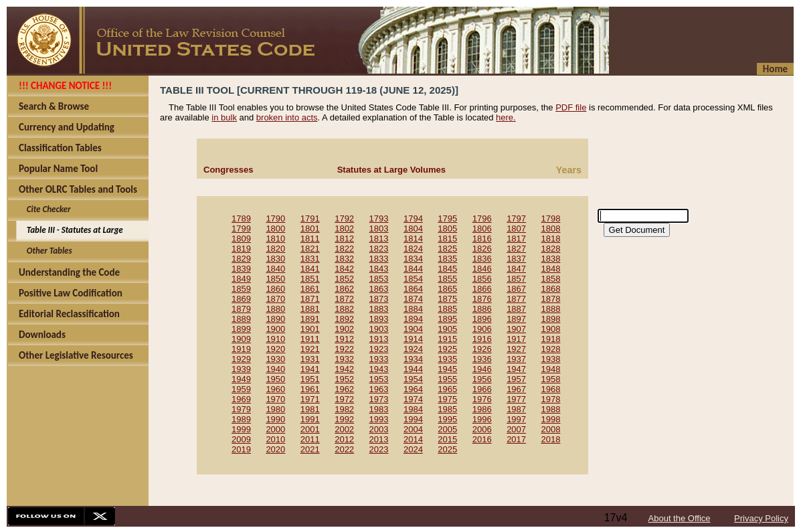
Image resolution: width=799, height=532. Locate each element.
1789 (241, 218)
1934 (413, 359)
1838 (551, 259)
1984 (413, 409)
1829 (241, 259)
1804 (413, 229)
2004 (413, 429)
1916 (482, 339)
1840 (275, 269)
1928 (551, 349)
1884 (413, 309)
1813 (379, 239)
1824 (413, 249)
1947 (516, 369)
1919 (241, 349)
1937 (516, 359)
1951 (310, 379)
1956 (482, 379)
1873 (379, 299)
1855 (447, 279)
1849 (241, 279)
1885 (447, 309)
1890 (275, 319)
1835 (447, 259)
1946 (482, 369)
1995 (447, 419)
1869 (241, 299)
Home (775, 69)
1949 (241, 379)
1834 (413, 259)
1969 (241, 399)
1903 (379, 329)
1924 (413, 349)
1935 (447, 359)
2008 (551, 429)
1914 (413, 339)
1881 (310, 309)
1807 (516, 229)
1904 (413, 329)
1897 (516, 319)
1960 (275, 389)
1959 (241, 389)
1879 (241, 309)
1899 (241, 329)
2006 (482, 429)
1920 (275, 349)
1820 (275, 249)
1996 (482, 419)
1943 (379, 369)
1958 (551, 379)
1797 (516, 218)
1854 (413, 279)
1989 (241, 419)
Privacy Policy (761, 518)
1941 (310, 369)
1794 (413, 218)
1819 (241, 249)
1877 (516, 299)
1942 (344, 369)
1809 (241, 239)
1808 (551, 229)
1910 (275, 339)
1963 (379, 389)
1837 (516, 259)
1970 (275, 399)
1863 (379, 289)
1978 (551, 399)
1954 (413, 379)
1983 (379, 409)
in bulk (224, 117)
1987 (516, 409)
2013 (379, 439)
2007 (516, 429)
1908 (551, 329)
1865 (447, 289)
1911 (310, 339)
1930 (275, 359)
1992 (344, 419)
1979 (241, 409)
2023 (379, 449)
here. (506, 117)
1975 (447, 399)
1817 (516, 239)
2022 (344, 449)
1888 (551, 309)
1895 (447, 319)
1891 (310, 319)
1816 (482, 239)
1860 (275, 289)
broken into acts (287, 117)
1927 (516, 349)
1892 (344, 319)
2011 (310, 439)
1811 (310, 239)
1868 (551, 289)
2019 (241, 449)
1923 (379, 349)
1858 (551, 279)
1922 (344, 349)
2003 (379, 429)
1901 (310, 329)
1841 (310, 269)
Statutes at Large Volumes (391, 170)
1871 (310, 299)
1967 (516, 389)
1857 (516, 279)
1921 (310, 349)
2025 (447, 449)
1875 (447, 299)
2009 (241, 439)
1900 (275, 329)
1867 (516, 289)
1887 (516, 309)
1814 (413, 239)
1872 (344, 299)
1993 (379, 419)
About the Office (680, 518)
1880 (275, 309)
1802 (344, 229)
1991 (310, 419)
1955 (447, 379)
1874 (413, 299)
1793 (379, 218)
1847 (516, 269)
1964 (413, 389)
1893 (379, 319)
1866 (482, 289)
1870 (275, 299)
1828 (551, 249)
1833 (379, 259)
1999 (241, 429)
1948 (551, 369)
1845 (447, 269)
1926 (482, 349)
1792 (344, 218)
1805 (447, 229)
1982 (344, 409)
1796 (482, 218)
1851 (310, 279)
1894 (413, 319)
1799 (241, 229)
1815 (447, 239)
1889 (241, 319)
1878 (551, 299)
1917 (516, 339)
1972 (344, 399)
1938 (551, 359)
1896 (482, 319)
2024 (413, 449)
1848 (551, 269)
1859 (241, 289)
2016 (482, 439)
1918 (551, 339)
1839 (241, 269)
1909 (241, 339)
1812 (344, 239)
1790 (275, 218)
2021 (310, 449)
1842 (344, 269)
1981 (310, 409)
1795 (447, 218)
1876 (482, 299)
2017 (516, 439)
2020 (275, 449)
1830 (275, 259)
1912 (344, 339)
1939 (241, 369)
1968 (551, 389)
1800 (275, 229)
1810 (275, 239)
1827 (516, 249)
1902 (344, 329)
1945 (447, 369)
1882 (344, 309)
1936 (482, 359)
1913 (379, 339)
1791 (310, 218)
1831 (310, 259)
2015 (447, 439)
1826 (482, 249)
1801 (310, 229)
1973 (379, 399)
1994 (413, 419)
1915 (447, 339)
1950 (275, 379)
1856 (482, 279)
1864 (413, 289)
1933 (379, 359)
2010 (275, 439)
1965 (447, 389)
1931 (310, 359)
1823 (379, 249)
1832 (344, 259)
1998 (551, 419)
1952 (344, 379)
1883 (379, 309)
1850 (275, 279)
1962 (344, 389)
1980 (275, 409)
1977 (516, 399)
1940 (275, 369)
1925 (447, 349)
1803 (379, 229)
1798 (551, 218)
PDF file (571, 107)
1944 (413, 369)
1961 (310, 389)
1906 (482, 329)
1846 (482, 269)
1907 (516, 329)
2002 (344, 429)
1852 (344, 279)
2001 (310, 429)
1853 (379, 279)
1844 (413, 269)
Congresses (228, 170)
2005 (447, 429)
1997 (516, 419)
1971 (310, 399)
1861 (310, 289)
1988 (551, 409)
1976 (482, 399)
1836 (482, 259)
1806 (482, 229)
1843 (379, 269)
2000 (275, 429)
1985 (447, 409)
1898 (551, 319)
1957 (516, 379)
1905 (447, 329)
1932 (344, 359)
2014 (413, 439)
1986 (482, 409)
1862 (344, 289)
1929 (241, 359)
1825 (447, 249)
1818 (551, 239)
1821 (310, 249)
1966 (482, 389)
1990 (275, 419)
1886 (482, 309)
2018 (551, 439)
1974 (413, 399)
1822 (344, 249)
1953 (379, 379)
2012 (344, 439)
